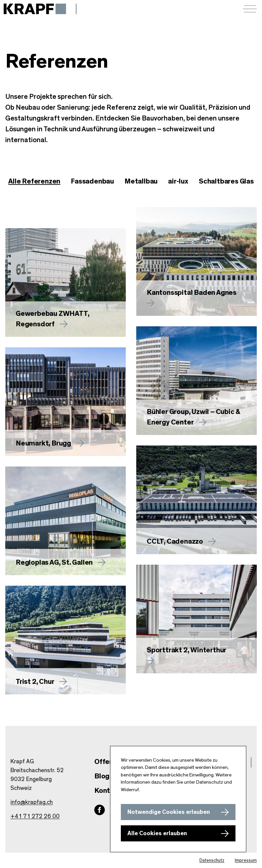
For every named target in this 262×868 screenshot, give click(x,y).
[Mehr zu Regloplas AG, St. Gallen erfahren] (65, 521)
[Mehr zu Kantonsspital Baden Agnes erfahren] (196, 261)
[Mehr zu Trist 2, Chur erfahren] (65, 640)
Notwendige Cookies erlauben (169, 812)
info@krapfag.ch (32, 802)
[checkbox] (92, 182)
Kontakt (108, 791)
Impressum (246, 860)
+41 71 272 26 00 (35, 816)
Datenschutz (212, 860)
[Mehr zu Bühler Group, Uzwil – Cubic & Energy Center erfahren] (196, 381)
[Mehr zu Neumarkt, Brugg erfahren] (65, 402)
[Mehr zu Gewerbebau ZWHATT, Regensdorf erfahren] (65, 282)
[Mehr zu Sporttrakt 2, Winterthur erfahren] (196, 619)
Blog (102, 776)
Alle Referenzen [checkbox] (34, 181)
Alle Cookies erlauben (157, 834)
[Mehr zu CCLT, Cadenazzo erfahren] (196, 500)
